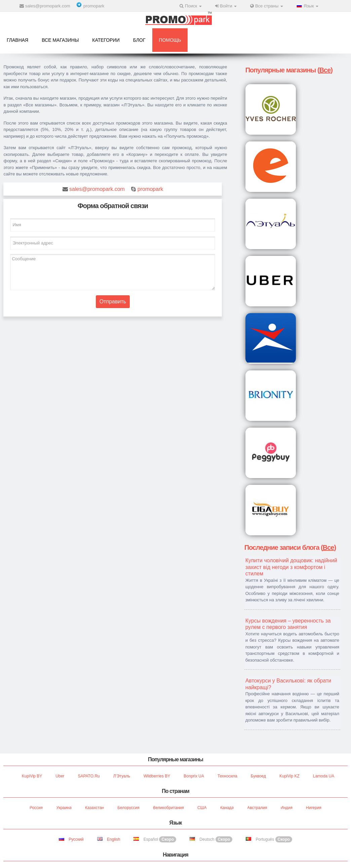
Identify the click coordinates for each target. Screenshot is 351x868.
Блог (139, 40)
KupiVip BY (32, 776)
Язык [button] (307, 6)
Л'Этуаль (122, 776)
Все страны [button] (267, 6)
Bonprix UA (194, 776)
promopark (94, 6)
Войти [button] (226, 6)
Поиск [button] (190, 6)
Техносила (227, 776)
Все (325, 70)
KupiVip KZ (289, 776)
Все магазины (60, 40)
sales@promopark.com (48, 6)
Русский (71, 839)
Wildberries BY (157, 776)
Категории (106, 40)
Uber (60, 776)
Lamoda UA (324, 776)
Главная (17, 40)
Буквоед (258, 776)
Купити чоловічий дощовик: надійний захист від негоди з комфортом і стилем (291, 567)
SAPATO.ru (89, 776)
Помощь (170, 40)
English (109, 839)
